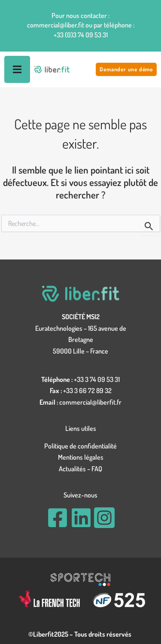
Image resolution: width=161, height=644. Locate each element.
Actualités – (75, 469)
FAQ (97, 469)
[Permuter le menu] (17, 69)
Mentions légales (81, 457)
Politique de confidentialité (80, 446)
